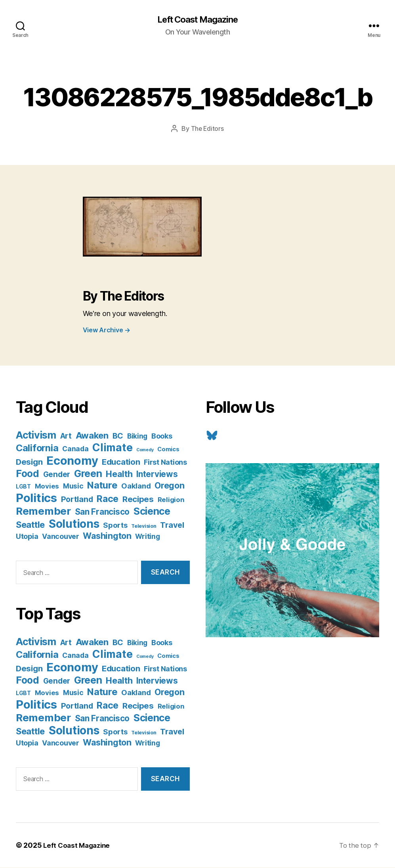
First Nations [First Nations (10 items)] (165, 463)
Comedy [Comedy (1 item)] (145, 451)
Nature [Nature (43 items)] (102, 486)
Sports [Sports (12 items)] (115, 526)
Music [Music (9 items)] (73, 487)
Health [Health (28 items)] (119, 475)
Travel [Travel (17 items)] (172, 526)
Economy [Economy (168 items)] (72, 461)
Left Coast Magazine (197, 20)
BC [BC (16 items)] (118, 437)
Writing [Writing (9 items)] (147, 537)
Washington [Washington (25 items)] (107, 537)
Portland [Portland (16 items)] (77, 500)
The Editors (207, 129)
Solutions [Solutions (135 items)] (74, 525)
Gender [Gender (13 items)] (57, 475)
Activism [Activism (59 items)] (36, 436)
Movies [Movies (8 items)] (47, 487)
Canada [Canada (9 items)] (75, 449)
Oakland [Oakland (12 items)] (136, 487)
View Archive (107, 331)
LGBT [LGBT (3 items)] (23, 487)
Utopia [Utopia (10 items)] (27, 537)
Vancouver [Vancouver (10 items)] (61, 537)
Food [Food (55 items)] (28, 474)
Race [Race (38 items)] (108, 500)
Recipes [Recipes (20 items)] (138, 500)
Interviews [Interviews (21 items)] (157, 475)
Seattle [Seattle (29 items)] (30, 525)
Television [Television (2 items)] (144, 527)
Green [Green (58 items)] (88, 474)
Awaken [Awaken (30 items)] (92, 436)
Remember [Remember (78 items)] (43, 512)
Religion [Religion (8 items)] (171, 500)
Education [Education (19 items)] (121, 463)
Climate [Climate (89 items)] (112, 448)
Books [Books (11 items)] (162, 437)
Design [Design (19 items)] (29, 463)
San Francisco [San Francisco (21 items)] (102, 513)
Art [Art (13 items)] (66, 437)
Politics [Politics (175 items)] (36, 499)
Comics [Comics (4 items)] (168, 450)
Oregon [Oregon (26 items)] (169, 486)
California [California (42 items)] (37, 449)
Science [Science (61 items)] (152, 512)
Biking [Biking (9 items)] (137, 437)
